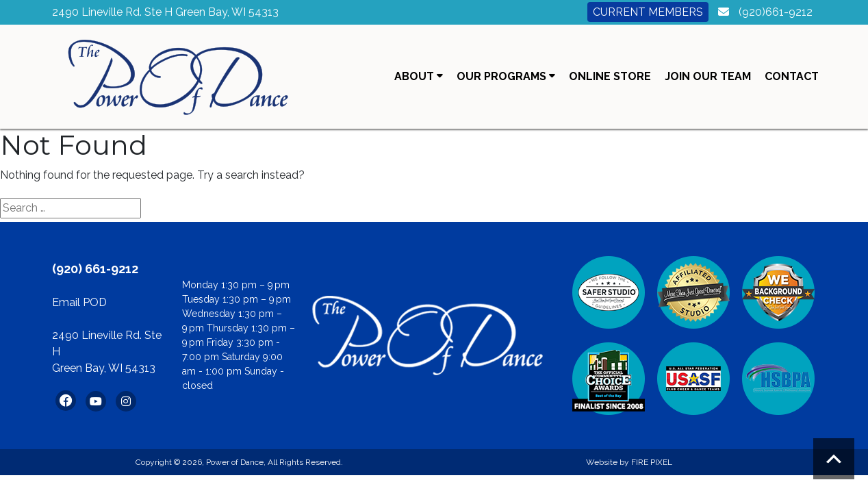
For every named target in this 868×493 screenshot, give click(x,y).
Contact (792, 76)
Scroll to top (834, 459)
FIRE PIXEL (652, 462)
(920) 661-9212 (95, 269)
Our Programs (506, 76)
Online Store (610, 76)
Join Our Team (708, 76)
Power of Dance (235, 462)
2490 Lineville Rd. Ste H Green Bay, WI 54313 (165, 12)
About (419, 76)
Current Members (648, 12)
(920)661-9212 (776, 12)
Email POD (79, 302)
